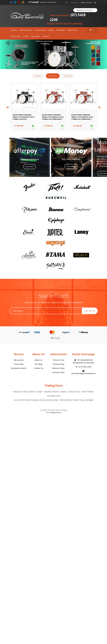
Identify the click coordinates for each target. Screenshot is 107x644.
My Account (19, 360)
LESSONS (46, 36)
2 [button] (50, 65)
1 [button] (46, 65)
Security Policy (58, 372)
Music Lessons (86, 2)
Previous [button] (8, 107)
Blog (67, 2)
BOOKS (26, 36)
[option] (53, 54)
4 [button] (57, 65)
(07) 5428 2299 (68, 17)
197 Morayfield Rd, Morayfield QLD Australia (83, 361)
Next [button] (99, 107)
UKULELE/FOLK (40, 30)
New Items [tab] (53, 76)
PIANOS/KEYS (72, 30)
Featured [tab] (68, 76)
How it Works (71, 167)
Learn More (30, 167)
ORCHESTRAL (16, 36)
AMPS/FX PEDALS (26, 30)
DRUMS (51, 30)
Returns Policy (58, 368)
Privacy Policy (59, 364)
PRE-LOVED (35, 36)
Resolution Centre (19, 368)
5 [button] (61, 65)
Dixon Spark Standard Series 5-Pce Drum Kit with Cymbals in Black (23, 117)
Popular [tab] (38, 76)
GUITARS (14, 30)
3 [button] (53, 65)
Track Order (19, 364)
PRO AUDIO (61, 30)
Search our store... (85, 10)
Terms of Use (59, 360)
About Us (39, 360)
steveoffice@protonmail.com (83, 372)
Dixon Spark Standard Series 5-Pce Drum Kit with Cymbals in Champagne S (53, 117)
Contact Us (75, 2)
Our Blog (39, 364)
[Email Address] (46, 311)
